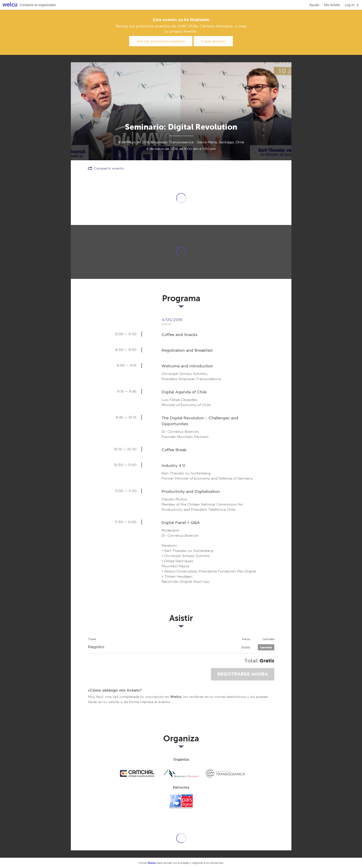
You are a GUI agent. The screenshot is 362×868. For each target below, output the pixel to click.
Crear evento (213, 41)
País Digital (181, 801)
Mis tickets (332, 5)
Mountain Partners (181, 773)
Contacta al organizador (38, 5)
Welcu (10, 5)
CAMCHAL (137, 773)
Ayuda (314, 5)
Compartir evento (106, 168)
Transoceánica (225, 773)
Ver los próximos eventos (161, 41)
